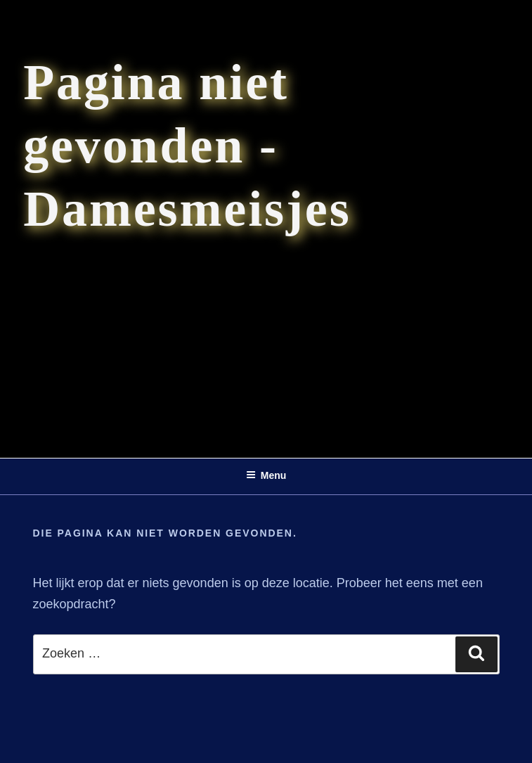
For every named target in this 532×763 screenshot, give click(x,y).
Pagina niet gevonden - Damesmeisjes (187, 146)
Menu (266, 475)
